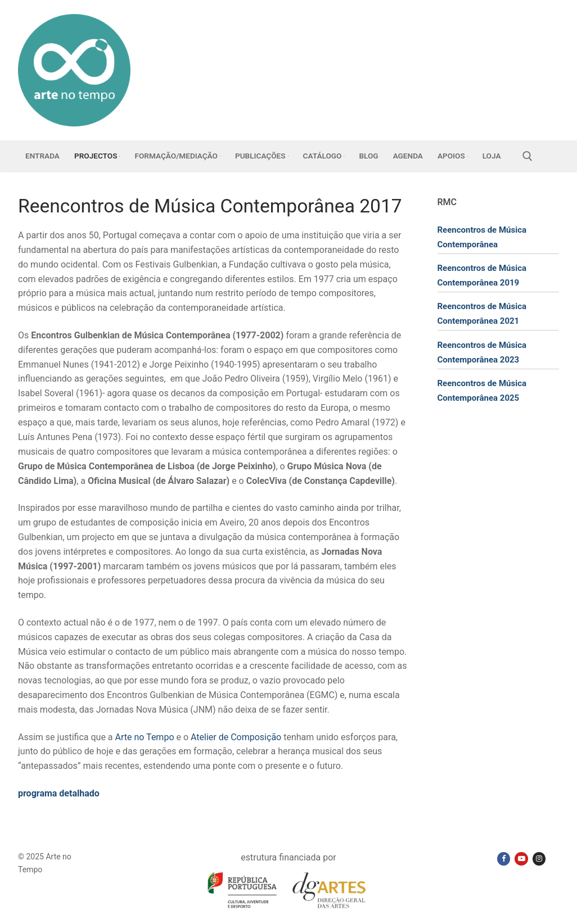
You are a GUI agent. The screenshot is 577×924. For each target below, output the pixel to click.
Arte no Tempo (145, 737)
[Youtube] (521, 859)
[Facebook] (504, 859)
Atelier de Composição (236, 737)
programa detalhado (59, 793)
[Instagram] (539, 859)
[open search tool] (528, 156)
